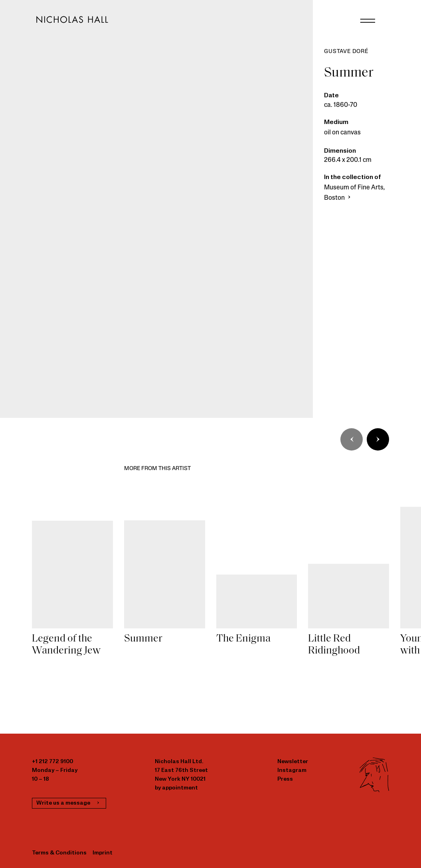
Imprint (103, 853)
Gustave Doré (346, 52)
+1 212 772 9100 (52, 762)
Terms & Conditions (59, 853)
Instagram (292, 771)
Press (285, 779)
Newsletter (293, 762)
